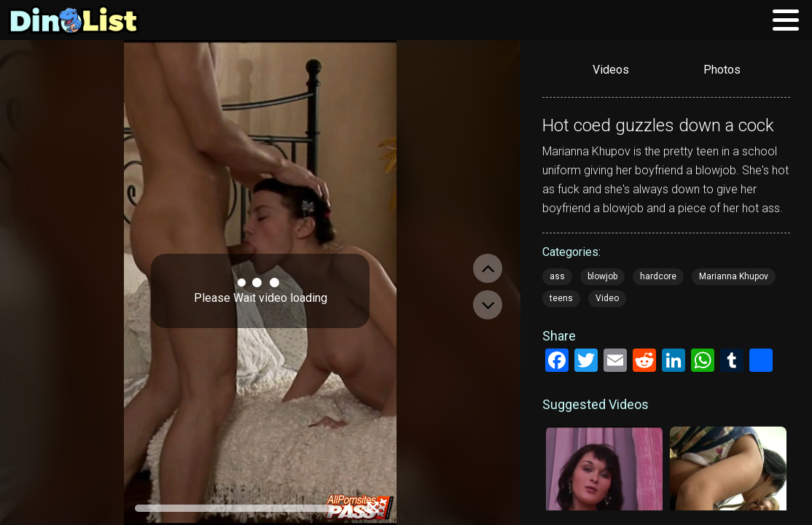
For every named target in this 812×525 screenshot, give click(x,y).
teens (561, 298)
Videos (611, 70)
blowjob (602, 276)
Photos (722, 70)
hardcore (658, 276)
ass (557, 276)
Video (607, 298)
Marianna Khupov (734, 276)
